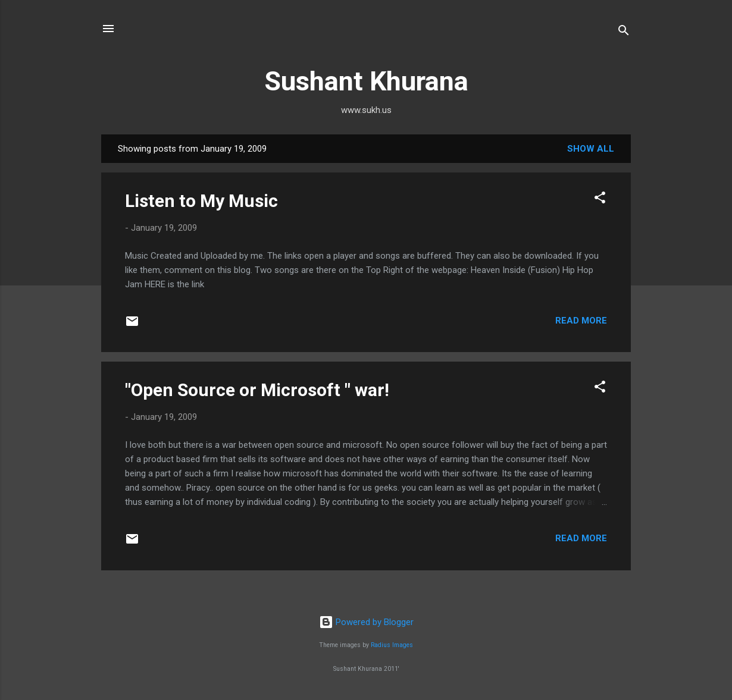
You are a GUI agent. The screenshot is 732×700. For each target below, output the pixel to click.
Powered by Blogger (366, 622)
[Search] (624, 32)
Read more (581, 321)
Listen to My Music (201, 201)
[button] (600, 200)
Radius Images (392, 645)
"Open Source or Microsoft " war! (257, 390)
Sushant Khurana (366, 81)
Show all (591, 149)
